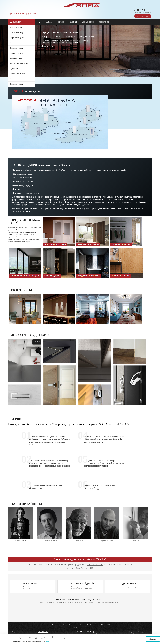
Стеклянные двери (16, 43)
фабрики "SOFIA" (94, 564)
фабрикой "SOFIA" (43, 632)
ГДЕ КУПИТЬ (104, 22)
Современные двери (17, 38)
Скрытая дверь (15, 79)
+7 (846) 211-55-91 (142, 10)
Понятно (153, 639)
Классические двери (17, 33)
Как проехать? (49, 46)
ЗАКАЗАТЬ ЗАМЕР (143, 16)
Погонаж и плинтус (17, 58)
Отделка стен (14, 69)
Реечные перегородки (17, 53)
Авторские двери (16, 27)
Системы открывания (17, 74)
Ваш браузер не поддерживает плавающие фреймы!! (123, 52)
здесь (47, 641)
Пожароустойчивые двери (19, 63)
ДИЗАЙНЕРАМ (88, 22)
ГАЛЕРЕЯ (73, 22)
